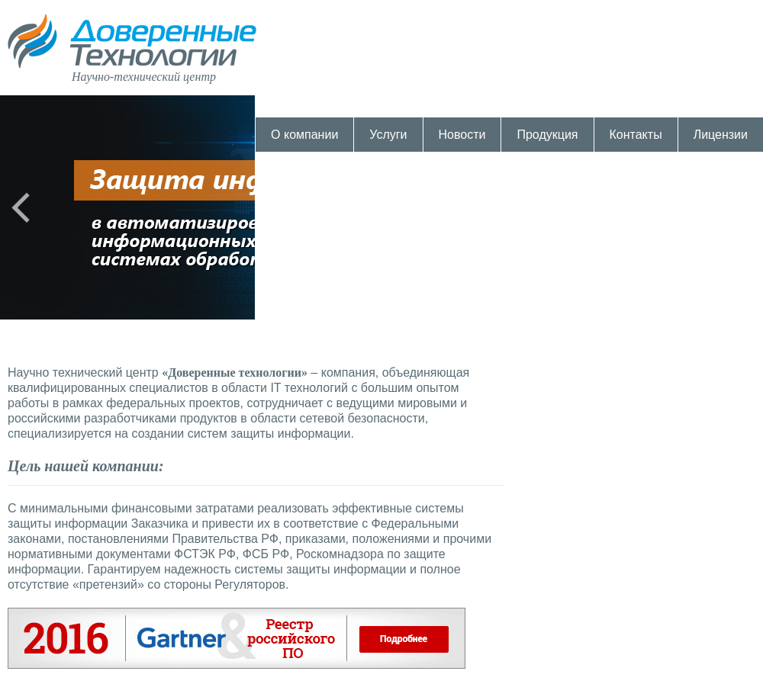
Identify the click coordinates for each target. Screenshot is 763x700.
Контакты (636, 135)
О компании (304, 135)
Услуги (388, 135)
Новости (462, 135)
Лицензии (721, 135)
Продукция (547, 135)
